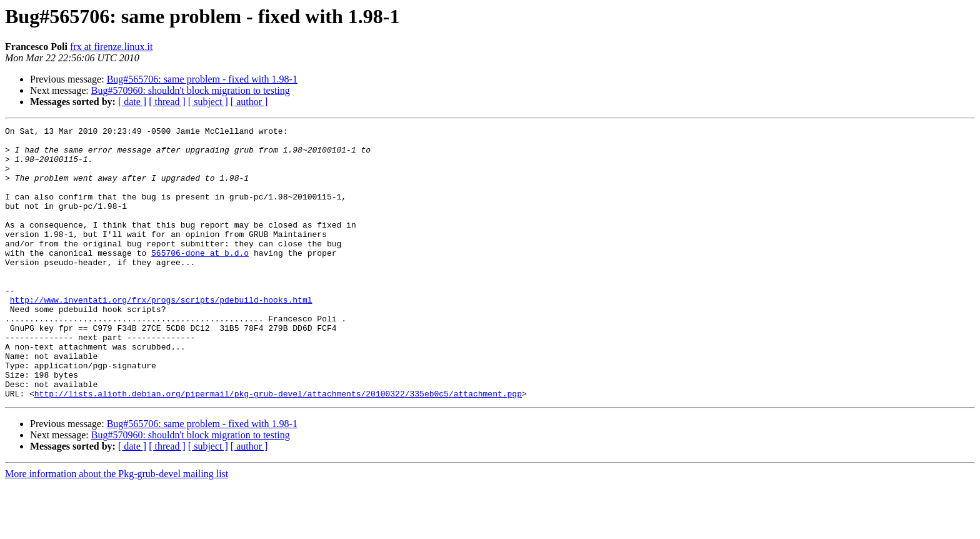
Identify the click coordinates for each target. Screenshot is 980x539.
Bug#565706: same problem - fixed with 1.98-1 (202, 79)
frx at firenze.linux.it (111, 47)
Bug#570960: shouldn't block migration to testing (191, 90)
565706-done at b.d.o (200, 279)
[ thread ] (167, 102)
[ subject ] (208, 102)
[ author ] (249, 102)
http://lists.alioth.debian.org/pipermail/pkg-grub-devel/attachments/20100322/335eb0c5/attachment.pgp (278, 448)
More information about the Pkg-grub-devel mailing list (117, 528)
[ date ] (132, 102)
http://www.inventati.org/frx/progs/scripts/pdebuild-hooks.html (161, 335)
